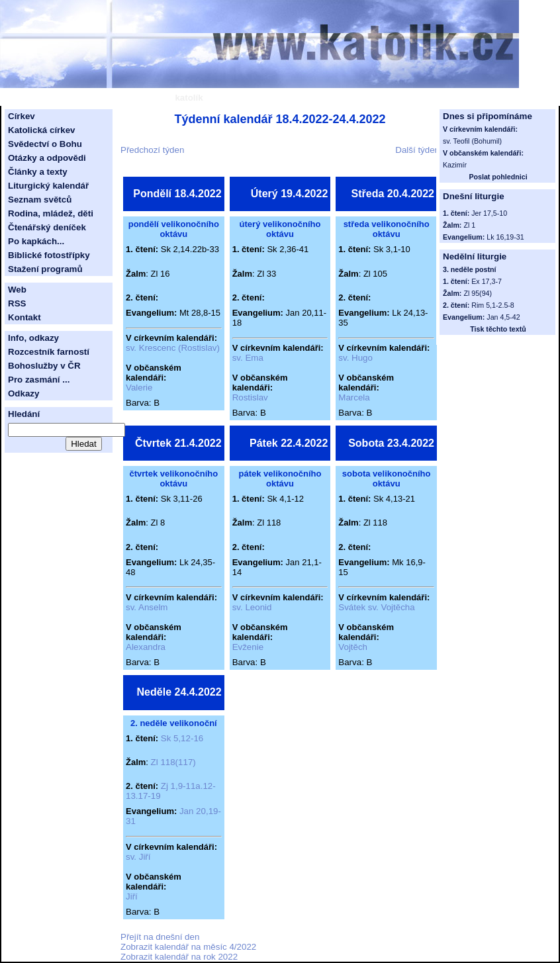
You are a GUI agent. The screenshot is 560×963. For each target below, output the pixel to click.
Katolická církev (42, 130)
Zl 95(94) (478, 293)
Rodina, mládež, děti (51, 213)
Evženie (248, 647)
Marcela (354, 397)
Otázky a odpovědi (47, 158)
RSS (17, 303)
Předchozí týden (152, 150)
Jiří (132, 896)
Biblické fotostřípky (49, 255)
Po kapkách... (36, 241)
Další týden (417, 150)
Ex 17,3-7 (487, 281)
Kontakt (24, 317)
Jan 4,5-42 (503, 317)
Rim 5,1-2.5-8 (493, 305)
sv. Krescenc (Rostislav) (173, 348)
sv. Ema (248, 358)
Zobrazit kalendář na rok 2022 (179, 957)
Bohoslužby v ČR (44, 366)
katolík (189, 98)
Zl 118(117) (173, 762)
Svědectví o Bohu (45, 144)
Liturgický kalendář (48, 186)
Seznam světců (40, 200)
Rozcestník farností (49, 352)
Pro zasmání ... (39, 380)
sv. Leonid (252, 607)
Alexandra (146, 647)
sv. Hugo (355, 358)
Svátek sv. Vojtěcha (376, 607)
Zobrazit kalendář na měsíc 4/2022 (188, 947)
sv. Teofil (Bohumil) (472, 141)
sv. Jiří (138, 857)
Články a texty (38, 172)
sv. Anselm (147, 607)
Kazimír (455, 165)
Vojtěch (353, 647)
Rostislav (250, 397)
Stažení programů (45, 269)
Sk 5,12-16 (182, 738)
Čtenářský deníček (47, 227)
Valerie (139, 388)
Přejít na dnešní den (160, 937)
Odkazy (23, 393)
